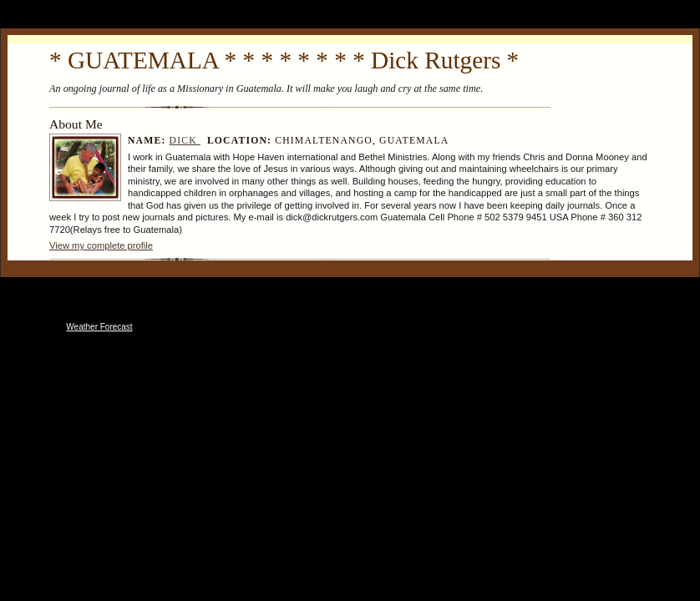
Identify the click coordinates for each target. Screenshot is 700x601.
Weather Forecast (99, 327)
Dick (185, 141)
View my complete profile (101, 245)
